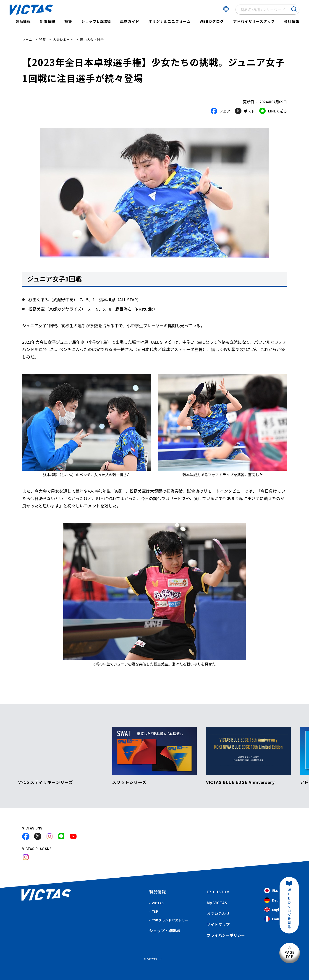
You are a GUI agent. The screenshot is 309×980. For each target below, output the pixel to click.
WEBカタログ (212, 21)
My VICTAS (217, 903)
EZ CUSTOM (218, 892)
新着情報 (48, 21)
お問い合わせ (218, 913)
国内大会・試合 (92, 39)
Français (275, 919)
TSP (155, 911)
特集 (68, 21)
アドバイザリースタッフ (254, 21)
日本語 (273, 891)
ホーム (27, 39)
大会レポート (63, 39)
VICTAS (158, 903)
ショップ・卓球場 (165, 931)
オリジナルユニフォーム (169, 21)
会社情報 (292, 21)
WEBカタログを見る (289, 909)
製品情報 (23, 21)
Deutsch (275, 900)
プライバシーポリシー (226, 935)
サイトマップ (218, 924)
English (274, 910)
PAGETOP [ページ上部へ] (290, 955)
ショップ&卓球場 (96, 21)
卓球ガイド (130, 21)
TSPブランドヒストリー (170, 920)
